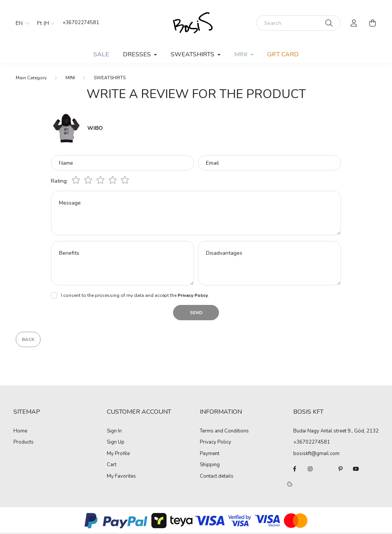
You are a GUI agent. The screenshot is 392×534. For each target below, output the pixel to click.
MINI (70, 78)
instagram (310, 469)
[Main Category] (31, 78)
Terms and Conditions (224, 431)
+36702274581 (81, 23)
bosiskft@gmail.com (316, 454)
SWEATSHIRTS (110, 78)
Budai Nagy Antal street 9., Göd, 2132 (336, 431)
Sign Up (116, 442)
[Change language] (21, 23)
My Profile (118, 454)
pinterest (341, 469)
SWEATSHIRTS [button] (193, 54)
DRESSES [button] (138, 54)
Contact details (217, 477)
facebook (295, 469)
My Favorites (121, 477)
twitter (325, 469)
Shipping (210, 465)
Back (28, 339)
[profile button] (354, 23)
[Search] (298, 23)
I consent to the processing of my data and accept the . (135, 295)
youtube (356, 469)
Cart (112, 465)
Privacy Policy (216, 442)
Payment (210, 454)
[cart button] (372, 23)
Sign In (114, 431)
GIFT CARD (283, 54)
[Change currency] (44, 23)
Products (24, 442)
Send (196, 313)
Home (20, 431)
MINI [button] (242, 54)
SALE (101, 54)
